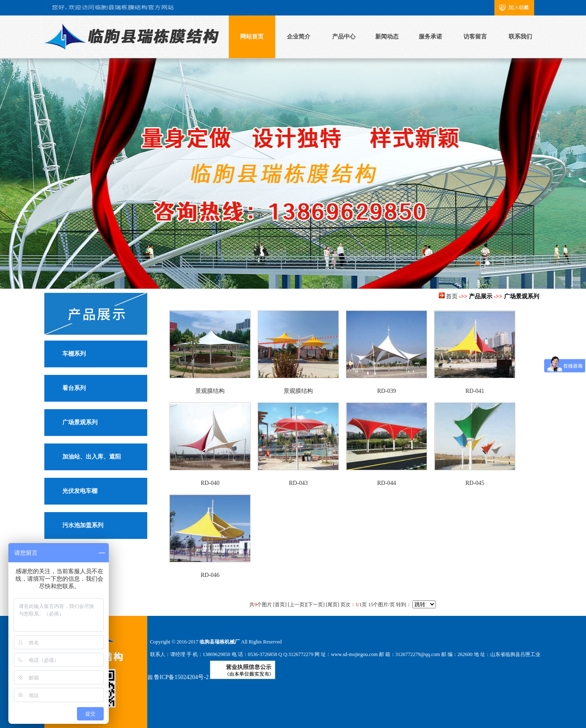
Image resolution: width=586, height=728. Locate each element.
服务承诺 (430, 37)
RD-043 (298, 483)
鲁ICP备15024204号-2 (181, 677)
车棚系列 (74, 354)
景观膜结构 (210, 391)
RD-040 (210, 483)
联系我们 (520, 37)
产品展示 (481, 296)
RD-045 (475, 483)
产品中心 (344, 37)
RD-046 (210, 575)
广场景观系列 (80, 422)
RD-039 (387, 391)
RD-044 (387, 483)
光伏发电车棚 (80, 491)
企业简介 (299, 37)
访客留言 (475, 37)
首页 (452, 296)
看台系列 (74, 388)
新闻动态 (387, 37)
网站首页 (252, 37)
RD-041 (475, 391)
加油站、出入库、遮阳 (92, 457)
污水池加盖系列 (83, 525)
